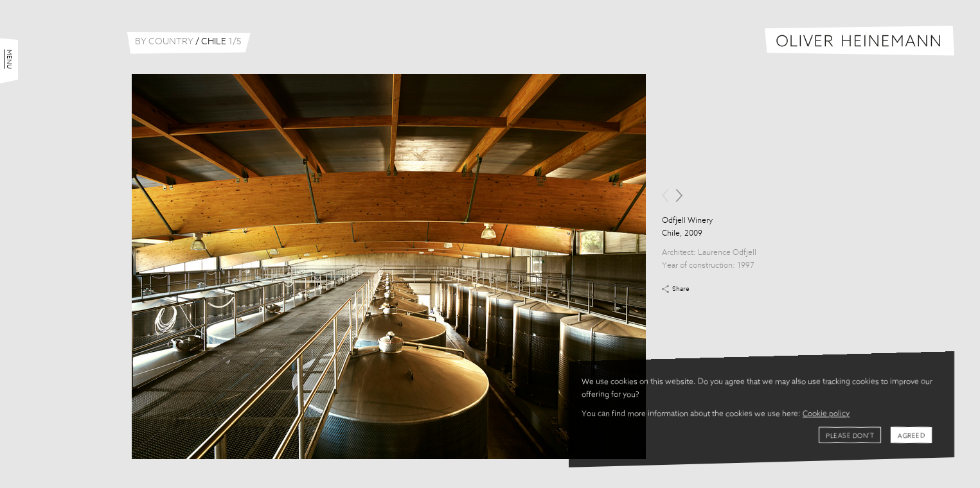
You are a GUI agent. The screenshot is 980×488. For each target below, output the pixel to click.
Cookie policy (826, 414)
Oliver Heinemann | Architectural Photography (860, 41)
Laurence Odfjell (727, 253)
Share (681, 289)
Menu (9, 59)
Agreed (911, 436)
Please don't (850, 436)
